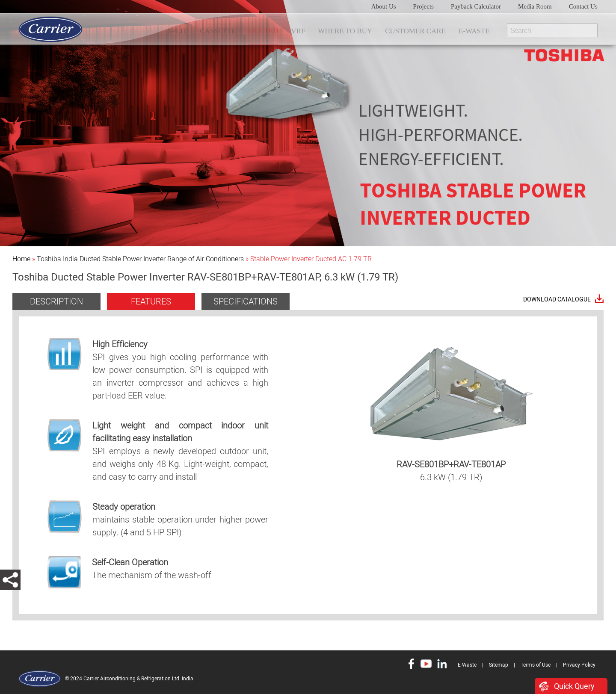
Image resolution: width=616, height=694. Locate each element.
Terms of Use (536, 665)
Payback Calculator (476, 6)
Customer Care (415, 31)
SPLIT (177, 31)
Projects (423, 6)
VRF (298, 31)
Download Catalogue (557, 300)
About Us (384, 6)
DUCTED (263, 31)
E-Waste (474, 31)
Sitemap (499, 665)
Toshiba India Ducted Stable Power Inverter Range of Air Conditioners (140, 259)
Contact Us (583, 6)
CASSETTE (218, 31)
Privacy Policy (579, 665)
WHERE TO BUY (345, 31)
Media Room (535, 6)
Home (21, 259)
